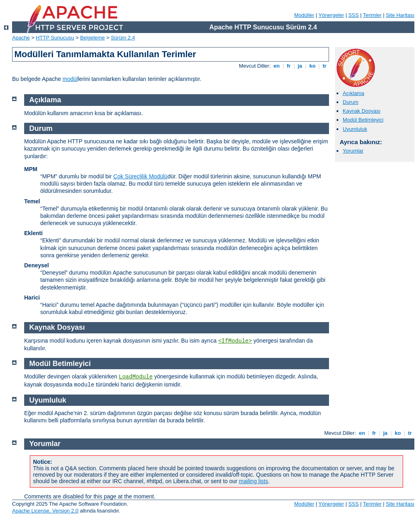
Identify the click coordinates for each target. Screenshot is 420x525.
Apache (21, 38)
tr (325, 66)
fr (289, 66)
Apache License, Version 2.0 (45, 511)
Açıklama (353, 93)
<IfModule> (235, 341)
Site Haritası (400, 15)
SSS (354, 15)
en (277, 66)
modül (70, 79)
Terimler (372, 15)
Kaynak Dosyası (362, 111)
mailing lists (253, 481)
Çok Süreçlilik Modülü (140, 176)
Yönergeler (331, 15)
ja (300, 66)
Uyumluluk (355, 129)
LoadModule (136, 377)
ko (312, 66)
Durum (351, 102)
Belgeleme (92, 38)
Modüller (304, 15)
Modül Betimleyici (363, 120)
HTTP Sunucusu (55, 38)
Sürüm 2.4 (123, 38)
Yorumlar (353, 151)
